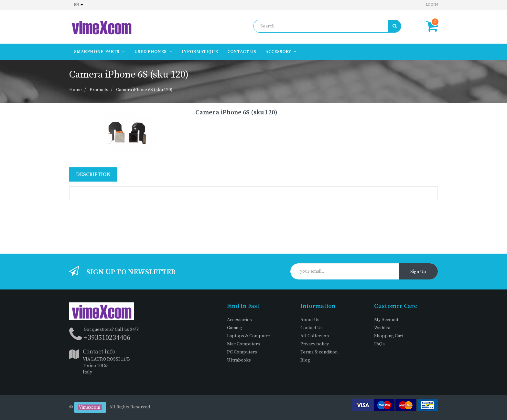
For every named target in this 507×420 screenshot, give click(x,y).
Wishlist (382, 328)
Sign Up (418, 272)
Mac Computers (243, 344)
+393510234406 (107, 338)
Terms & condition (319, 352)
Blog (305, 360)
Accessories (239, 320)
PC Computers (242, 352)
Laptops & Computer (249, 336)
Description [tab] (93, 174)
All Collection (315, 336)
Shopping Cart (389, 336)
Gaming (235, 328)
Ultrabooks (239, 360)
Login (432, 5)
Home (76, 90)
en (79, 5)
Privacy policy (315, 344)
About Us (310, 320)
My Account (386, 320)
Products (99, 90)
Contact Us (312, 328)
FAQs (379, 344)
